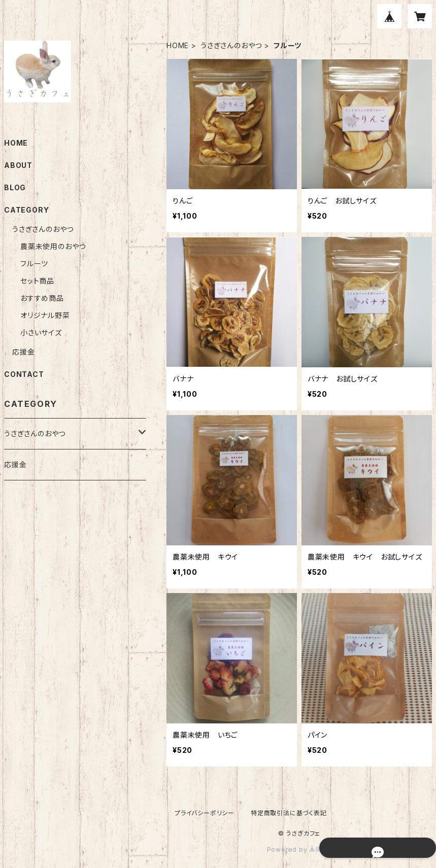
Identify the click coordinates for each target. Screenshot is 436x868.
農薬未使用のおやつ (53, 246)
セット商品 (37, 281)
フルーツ (34, 264)
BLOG (15, 187)
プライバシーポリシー (205, 813)
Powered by (299, 849)
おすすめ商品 (42, 298)
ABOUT (18, 165)
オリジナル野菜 (45, 315)
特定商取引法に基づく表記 (289, 813)
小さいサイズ (41, 333)
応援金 (23, 352)
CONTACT (24, 374)
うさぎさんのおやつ (231, 45)
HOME (178, 45)
